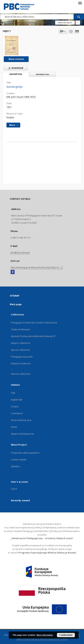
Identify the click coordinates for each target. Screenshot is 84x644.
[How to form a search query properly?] (78, 23)
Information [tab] (42, 74)
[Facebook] (13, 272)
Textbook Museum (21, 329)
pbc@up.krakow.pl (20, 253)
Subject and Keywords (22, 434)
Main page (16, 304)
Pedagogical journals (22, 357)
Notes (14, 427)
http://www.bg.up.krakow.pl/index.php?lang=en (37, 267)
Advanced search (65, 23)
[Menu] (80, 3)
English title (17, 400)
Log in (14, 489)
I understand (66, 635)
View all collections (21, 374)
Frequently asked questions (25, 453)
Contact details (19, 460)
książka (10, 117)
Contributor (17, 413)
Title (13, 393)
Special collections (20, 350)
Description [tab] (16, 74)
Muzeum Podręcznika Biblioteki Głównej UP (33, 336)
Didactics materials (21, 364)
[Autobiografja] (12, 46)
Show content (16, 59)
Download (15, 68)
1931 (9, 107)
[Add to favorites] (71, 31)
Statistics (15, 466)
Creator (15, 407)
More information (45, 635)
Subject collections (21, 343)
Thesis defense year (21, 420)
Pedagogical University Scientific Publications (34, 323)
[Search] (79, 17)
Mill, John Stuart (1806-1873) (21, 97)
